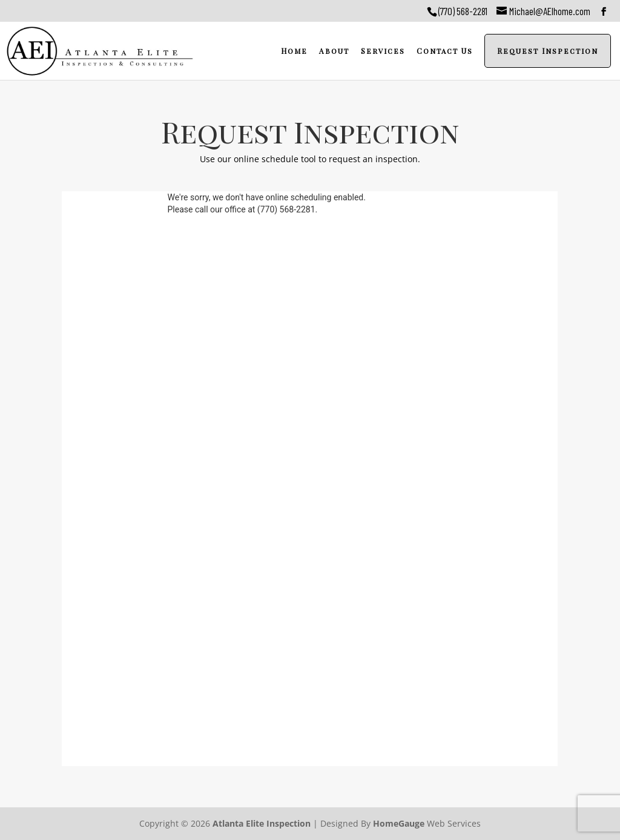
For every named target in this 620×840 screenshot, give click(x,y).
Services (383, 51)
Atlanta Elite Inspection (262, 823)
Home (294, 51)
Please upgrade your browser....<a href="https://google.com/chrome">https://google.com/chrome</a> (310, 479)
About (334, 51)
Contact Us (445, 51)
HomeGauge (399, 823)
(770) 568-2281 (463, 11)
